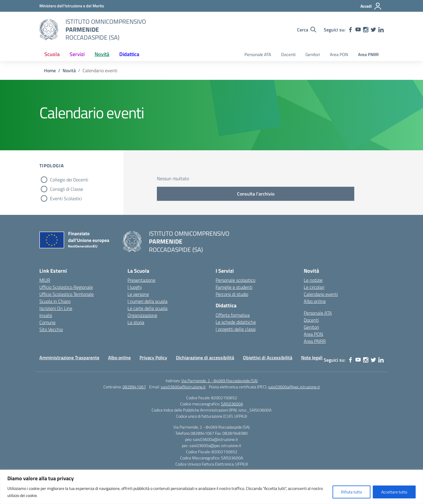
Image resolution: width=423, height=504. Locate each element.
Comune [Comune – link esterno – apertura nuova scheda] (47, 322)
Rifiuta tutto (351, 492)
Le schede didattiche (236, 322)
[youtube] (358, 30)
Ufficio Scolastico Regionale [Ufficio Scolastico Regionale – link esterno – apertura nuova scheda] (66, 287)
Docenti (288, 54)
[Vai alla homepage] (49, 30)
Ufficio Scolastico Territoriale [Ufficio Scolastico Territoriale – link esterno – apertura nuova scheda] (67, 294)
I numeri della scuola (147, 301)
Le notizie (313, 280)
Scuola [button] (52, 54)
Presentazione (141, 280)
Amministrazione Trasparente (69, 358)
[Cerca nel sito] (307, 30)
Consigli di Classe (67, 189)
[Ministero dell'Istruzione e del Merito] (72, 6)
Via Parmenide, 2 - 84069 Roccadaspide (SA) (219, 381)
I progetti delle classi (236, 329)
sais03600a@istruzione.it (183, 387)
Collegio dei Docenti (69, 180)
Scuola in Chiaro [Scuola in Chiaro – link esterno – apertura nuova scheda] (55, 301)
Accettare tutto (394, 492)
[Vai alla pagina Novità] (69, 70)
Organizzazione (142, 315)
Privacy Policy (153, 358)
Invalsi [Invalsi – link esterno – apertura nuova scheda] (46, 315)
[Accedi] (371, 6)
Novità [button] (102, 54)
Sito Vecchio (51, 329)
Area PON (339, 54)
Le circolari (314, 287)
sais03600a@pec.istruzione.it (294, 387)
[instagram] (366, 30)
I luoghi (135, 287)
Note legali (312, 358)
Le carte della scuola (147, 308)
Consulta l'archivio (256, 194)
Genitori (313, 54)
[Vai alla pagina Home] (50, 70)
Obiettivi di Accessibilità (268, 358)
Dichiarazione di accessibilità (205, 358)
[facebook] (350, 30)
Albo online (315, 301)
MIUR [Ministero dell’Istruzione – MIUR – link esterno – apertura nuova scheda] (45, 280)
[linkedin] (381, 30)
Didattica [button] (129, 54)
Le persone (138, 294)
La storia (136, 322)
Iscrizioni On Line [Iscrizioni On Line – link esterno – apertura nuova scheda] (56, 308)
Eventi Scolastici (66, 198)
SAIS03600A (232, 404)
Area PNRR (368, 54)
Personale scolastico (235, 280)
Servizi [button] (77, 54)
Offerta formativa (233, 315)
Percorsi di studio (232, 294)
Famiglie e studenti (234, 287)
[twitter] (373, 30)
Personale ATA (258, 54)
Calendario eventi (321, 294)
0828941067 (134, 387)
